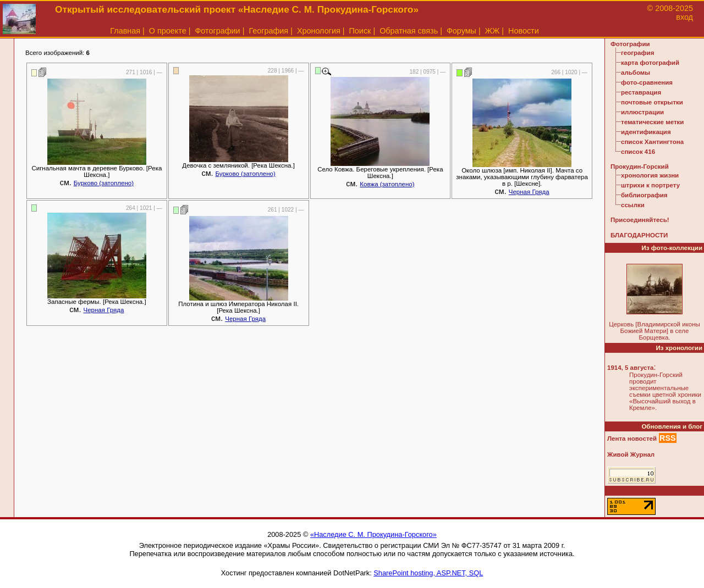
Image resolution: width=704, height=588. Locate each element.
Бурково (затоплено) (104, 183)
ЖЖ (493, 31)
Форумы (461, 31)
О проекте (168, 31)
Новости (524, 31)
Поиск (360, 31)
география (637, 53)
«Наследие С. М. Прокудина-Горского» (373, 534)
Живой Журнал (631, 454)
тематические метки (652, 122)
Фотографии (217, 31)
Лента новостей (632, 439)
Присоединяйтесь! (640, 220)
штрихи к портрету (650, 185)
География (268, 31)
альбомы (636, 73)
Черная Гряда (529, 192)
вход (684, 17)
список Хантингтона (652, 142)
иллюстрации (642, 112)
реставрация (641, 92)
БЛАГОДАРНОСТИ (639, 235)
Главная (125, 31)
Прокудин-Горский (640, 167)
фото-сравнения (647, 82)
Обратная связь (409, 31)
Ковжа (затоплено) (387, 184)
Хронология (319, 31)
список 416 (638, 152)
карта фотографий (650, 63)
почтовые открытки (652, 102)
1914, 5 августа (630, 368)
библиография (644, 195)
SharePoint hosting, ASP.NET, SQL (428, 573)
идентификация (646, 132)
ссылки (633, 205)
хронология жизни (650, 175)
